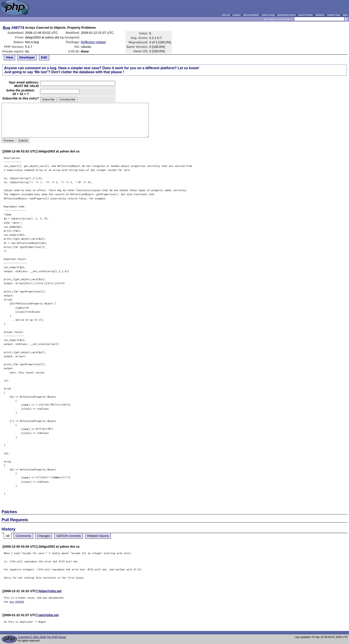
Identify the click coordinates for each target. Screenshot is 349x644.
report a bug (268, 15)
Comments (23, 536)
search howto (305, 15)
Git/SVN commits (69, 536)
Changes (44, 536)
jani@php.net (49, 615)
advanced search (286, 15)
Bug (7, 28)
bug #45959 (17, 602)
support (237, 15)
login (345, 15)
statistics (320, 15)
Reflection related (93, 42)
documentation (251, 15)
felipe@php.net (50, 591)
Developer (27, 57)
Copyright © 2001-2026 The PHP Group (42, 637)
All (8, 536)
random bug (334, 15)
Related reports (98, 536)
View (9, 57)
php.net (226, 15)
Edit (44, 57)
